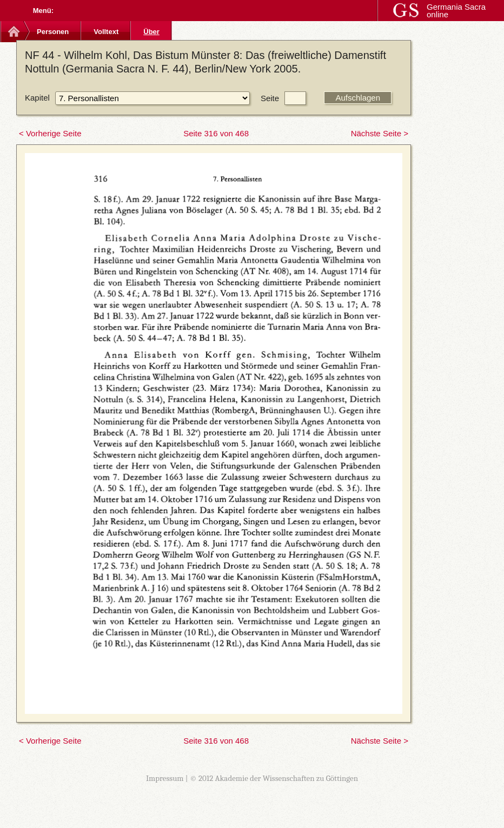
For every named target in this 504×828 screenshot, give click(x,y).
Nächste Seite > (380, 133)
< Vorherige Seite (50, 133)
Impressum (165, 778)
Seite (270, 98)
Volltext (106, 32)
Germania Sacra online (456, 11)
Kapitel (37, 98)
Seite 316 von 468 (216, 133)
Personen (53, 32)
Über (151, 32)
